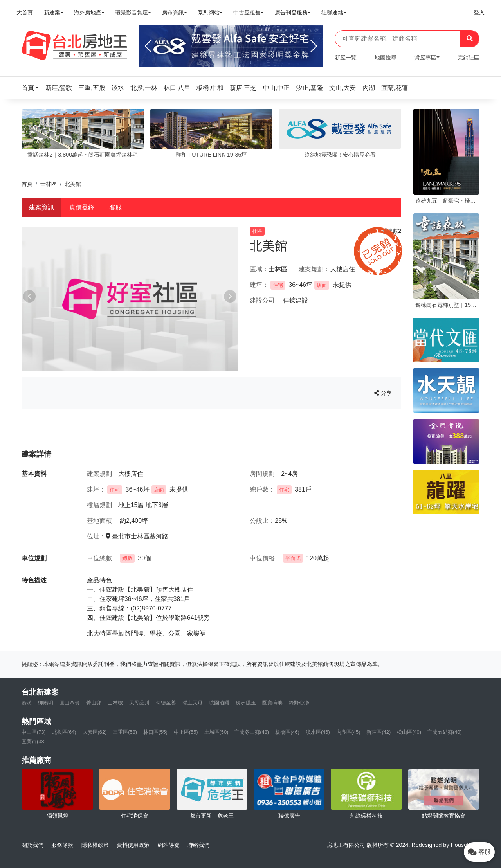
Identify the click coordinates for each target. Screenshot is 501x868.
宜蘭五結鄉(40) (445, 732)
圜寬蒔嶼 (272, 703)
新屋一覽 (346, 58)
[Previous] (148, 46)
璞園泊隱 (219, 703)
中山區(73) (34, 732)
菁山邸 (94, 703)
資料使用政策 (133, 845)
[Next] (314, 46)
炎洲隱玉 (246, 703)
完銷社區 (469, 58)
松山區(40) (409, 732)
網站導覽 (169, 845)
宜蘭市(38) (34, 741)
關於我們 (32, 845)
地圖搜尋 (386, 58)
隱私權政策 (95, 845)
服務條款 (62, 845)
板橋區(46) (287, 732)
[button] (32, 88)
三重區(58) (125, 732)
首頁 (27, 184)
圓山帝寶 (70, 703)
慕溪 (27, 703)
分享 (383, 393)
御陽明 (46, 703)
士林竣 (115, 703)
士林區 (49, 184)
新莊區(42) (378, 732)
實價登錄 (82, 207)
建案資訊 (41, 207)
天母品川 (139, 703)
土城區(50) (216, 732)
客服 (115, 207)
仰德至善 (166, 703)
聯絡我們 (198, 845)
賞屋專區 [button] (425, 58)
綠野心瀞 (299, 703)
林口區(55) (155, 732)
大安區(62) (95, 732)
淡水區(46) (318, 732)
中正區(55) (186, 732)
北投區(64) (64, 732)
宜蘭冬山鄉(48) (252, 732)
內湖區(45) (348, 732)
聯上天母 (193, 703)
